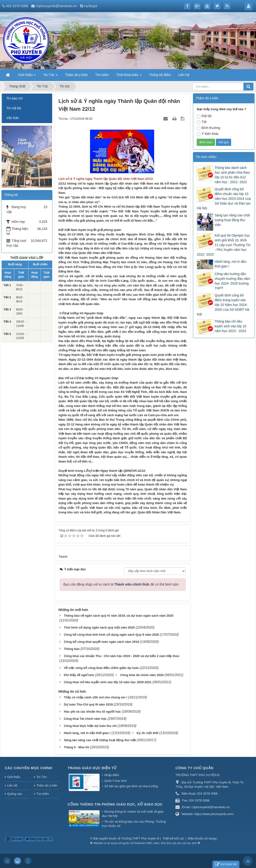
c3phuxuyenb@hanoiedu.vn (56, 6)
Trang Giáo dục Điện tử (92, 768)
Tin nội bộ (14, 108)
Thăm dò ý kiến (47, 785)
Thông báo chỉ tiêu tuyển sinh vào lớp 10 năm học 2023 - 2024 (230, 326)
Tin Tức (41, 777)
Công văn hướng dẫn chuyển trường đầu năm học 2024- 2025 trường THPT (232, 281)
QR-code (14, 839)
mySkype (91, 6)
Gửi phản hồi (226, 864)
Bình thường (208, 128)
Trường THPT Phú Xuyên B (141, 838)
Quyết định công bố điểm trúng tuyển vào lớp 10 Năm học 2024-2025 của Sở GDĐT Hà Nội (223, 305)
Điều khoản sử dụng (202, 838)
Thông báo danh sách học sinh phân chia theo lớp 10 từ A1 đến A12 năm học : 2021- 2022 (232, 175)
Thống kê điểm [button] (160, 75)
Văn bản (13, 118)
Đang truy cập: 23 (39, 839)
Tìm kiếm (43, 794)
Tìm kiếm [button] (102, 75)
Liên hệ (12, 785)
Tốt (201, 122)
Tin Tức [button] (50, 76)
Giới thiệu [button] (27, 76)
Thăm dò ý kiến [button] (76, 75)
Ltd (182, 838)
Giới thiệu (14, 777)
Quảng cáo (15, 794)
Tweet (63, 557)
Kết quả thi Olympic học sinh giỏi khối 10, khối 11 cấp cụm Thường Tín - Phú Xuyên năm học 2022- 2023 (224, 245)
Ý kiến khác (208, 134)
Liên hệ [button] (184, 75)
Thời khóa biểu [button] (129, 76)
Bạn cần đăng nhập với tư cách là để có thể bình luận (121, 584)
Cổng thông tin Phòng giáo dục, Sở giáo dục (115, 804)
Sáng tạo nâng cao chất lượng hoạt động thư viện (232, 220)
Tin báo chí (15, 98)
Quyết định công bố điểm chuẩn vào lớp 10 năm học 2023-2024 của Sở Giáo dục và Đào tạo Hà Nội (224, 199)
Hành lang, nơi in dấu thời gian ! (230, 264)
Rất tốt (204, 116)
